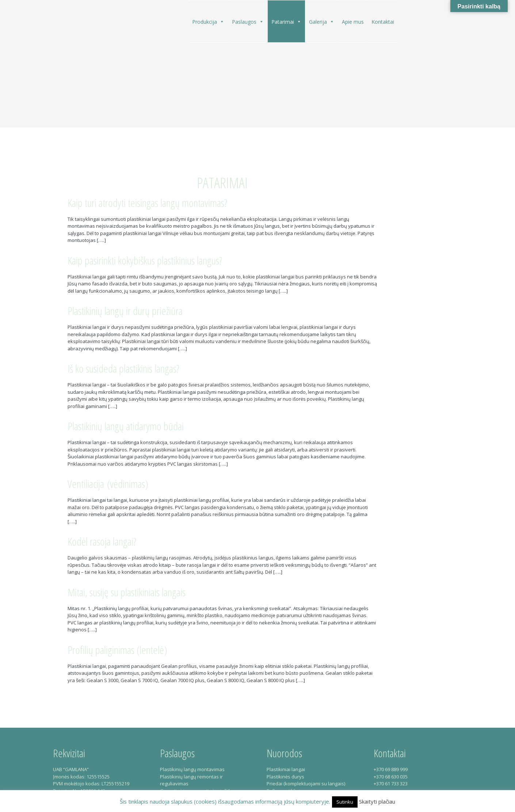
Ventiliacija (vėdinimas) (108, 484)
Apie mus (353, 22)
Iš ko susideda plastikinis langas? (123, 368)
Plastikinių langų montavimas (192, 769)
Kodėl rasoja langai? (102, 541)
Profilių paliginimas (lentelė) (117, 650)
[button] (222, 22)
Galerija (322, 22)
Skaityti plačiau (377, 801)
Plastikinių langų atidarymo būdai (126, 426)
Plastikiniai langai (286, 769)
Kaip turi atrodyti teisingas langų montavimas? (147, 203)
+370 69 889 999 (391, 769)
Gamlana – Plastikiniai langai (79, 66)
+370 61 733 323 (391, 784)
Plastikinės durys (285, 777)
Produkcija (208, 22)
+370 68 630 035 (391, 777)
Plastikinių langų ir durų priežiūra (125, 311)
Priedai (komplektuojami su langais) (306, 784)
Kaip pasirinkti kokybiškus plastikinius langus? (145, 260)
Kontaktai (383, 22)
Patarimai (286, 22)
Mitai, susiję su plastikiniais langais (127, 592)
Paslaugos (248, 22)
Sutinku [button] (345, 802)
